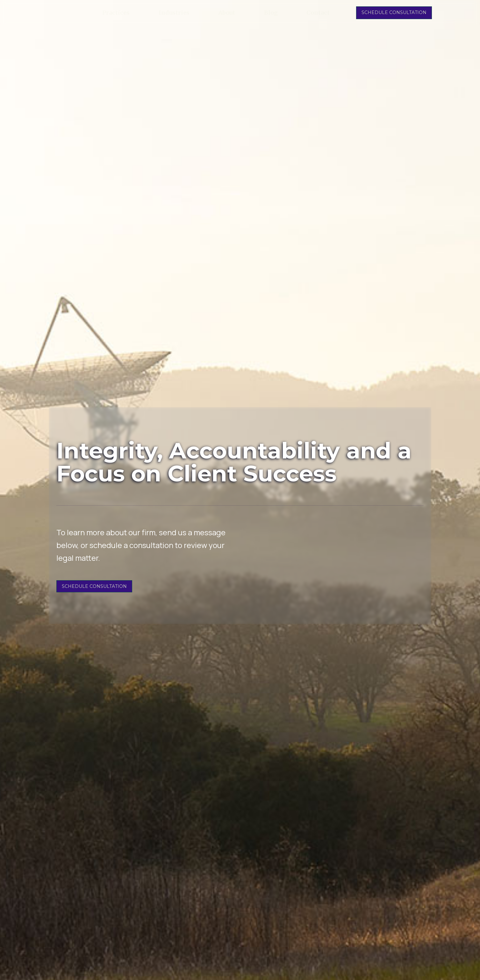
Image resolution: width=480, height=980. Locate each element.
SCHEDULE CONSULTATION (394, 12)
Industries (174, 13)
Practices (116, 13)
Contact (318, 13)
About (227, 13)
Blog (271, 13)
